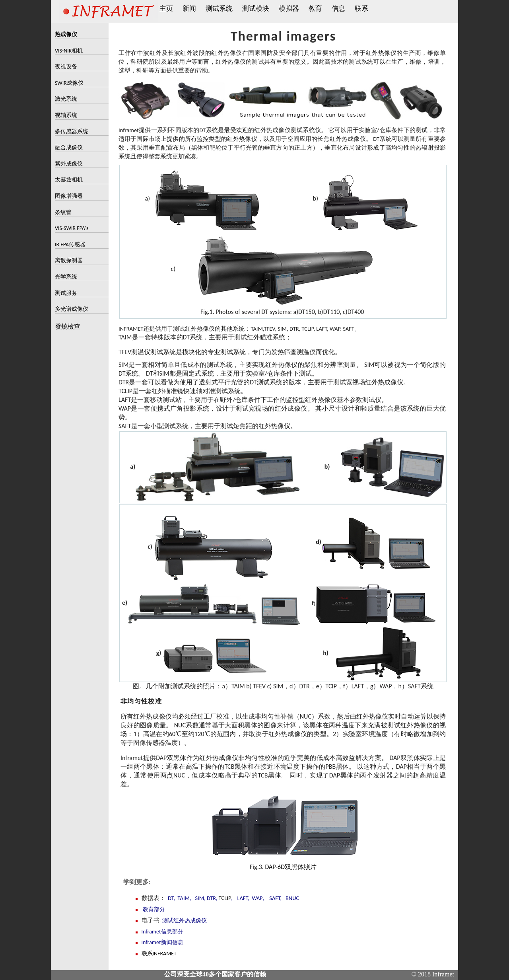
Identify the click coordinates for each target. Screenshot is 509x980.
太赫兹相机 (69, 180)
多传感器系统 (72, 132)
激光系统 (66, 99)
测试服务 (66, 293)
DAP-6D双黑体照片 (291, 867)
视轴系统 (66, 115)
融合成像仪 (69, 147)
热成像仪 (66, 34)
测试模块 (256, 9)
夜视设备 (66, 67)
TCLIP (225, 898)
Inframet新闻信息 (162, 942)
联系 (361, 9)
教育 (315, 9)
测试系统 (219, 9)
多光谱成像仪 (72, 309)
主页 (166, 9)
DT (171, 898)
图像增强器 (69, 196)
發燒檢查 (68, 327)
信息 (338, 9)
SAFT (275, 898)
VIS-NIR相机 (69, 51)
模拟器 (289, 9)
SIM (199, 898)
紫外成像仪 (69, 164)
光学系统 (66, 277)
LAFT (243, 898)
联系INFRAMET (159, 954)
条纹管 (63, 212)
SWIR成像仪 (69, 83)
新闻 (189, 9)
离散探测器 (69, 260)
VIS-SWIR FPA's (72, 228)
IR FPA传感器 (70, 245)
